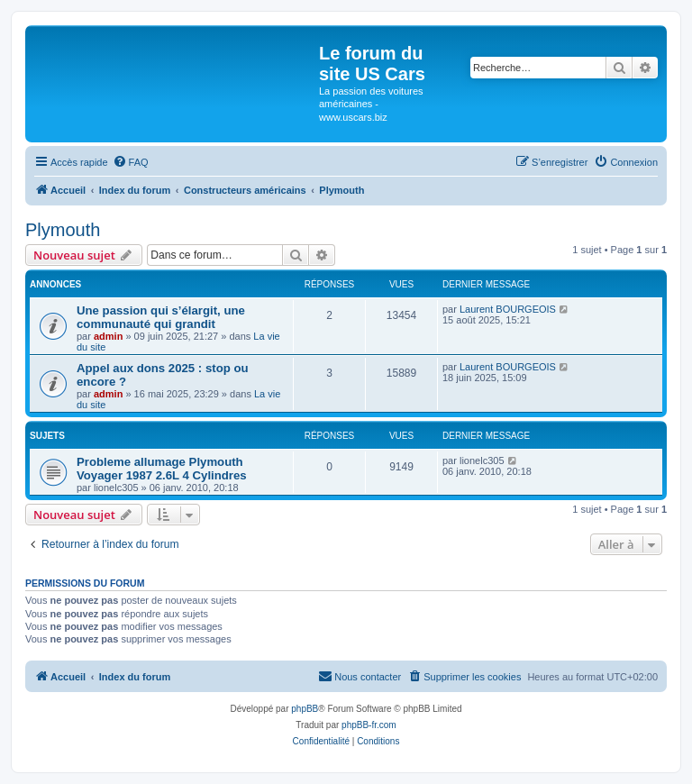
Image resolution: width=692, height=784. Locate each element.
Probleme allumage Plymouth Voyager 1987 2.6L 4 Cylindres (162, 469)
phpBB (305, 709)
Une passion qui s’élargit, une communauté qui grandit (161, 317)
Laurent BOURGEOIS (508, 309)
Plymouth (63, 230)
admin (108, 336)
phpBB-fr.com (369, 725)
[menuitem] (131, 162)
